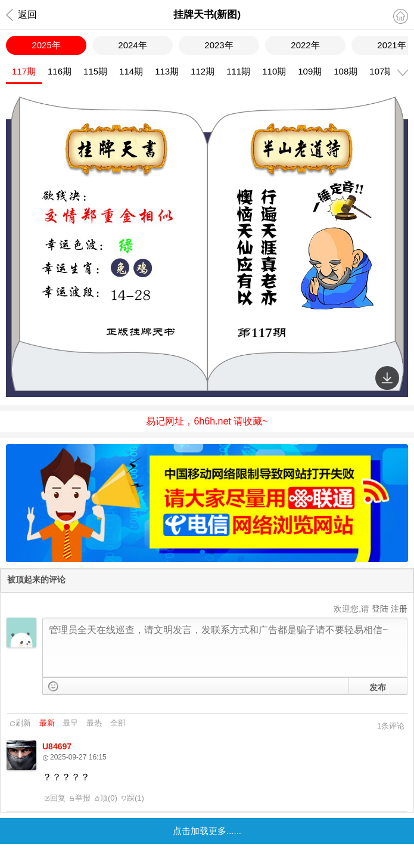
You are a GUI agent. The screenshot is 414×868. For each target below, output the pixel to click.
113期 (167, 71)
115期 (95, 71)
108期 (345, 71)
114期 (131, 71)
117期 (24, 71)
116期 (60, 71)
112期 (203, 71)
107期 (381, 71)
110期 (274, 71)
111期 (238, 71)
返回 (21, 15)
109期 (310, 71)
